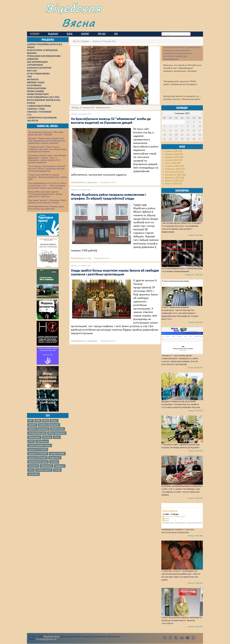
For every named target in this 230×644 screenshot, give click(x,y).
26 (170, 139)
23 (194, 135)
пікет (31, 470)
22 (188, 135)
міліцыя (54, 462)
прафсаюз (60, 466)
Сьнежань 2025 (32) (175, 169)
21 (182, 135)
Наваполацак (34, 437)
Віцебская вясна (51, 636)
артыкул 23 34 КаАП (38, 454)
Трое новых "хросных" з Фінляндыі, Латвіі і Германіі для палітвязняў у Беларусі (47, 201)
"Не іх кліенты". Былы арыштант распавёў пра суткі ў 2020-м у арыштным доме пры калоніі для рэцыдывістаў (47, 169)
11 (164, 130)
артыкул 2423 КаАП (37, 458)
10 (200, 126)
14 (182, 130)
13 (176, 130)
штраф (57, 470)
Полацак (47, 437)
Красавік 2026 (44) (174, 157)
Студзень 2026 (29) (174, 166)
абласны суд (42, 441)
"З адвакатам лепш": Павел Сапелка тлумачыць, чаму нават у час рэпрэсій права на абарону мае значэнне (47, 149)
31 (200, 139)
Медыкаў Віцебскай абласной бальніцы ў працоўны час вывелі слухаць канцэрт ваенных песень (181, 404)
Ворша (54, 421)
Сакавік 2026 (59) (174, 160)
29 (188, 139)
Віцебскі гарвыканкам (38, 429)
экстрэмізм (34, 474)
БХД (46, 421)
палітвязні (33, 466)
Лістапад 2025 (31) (174, 172)
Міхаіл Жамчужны (57, 433)
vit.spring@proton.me (46, 639)
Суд (89, 258)
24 (200, 135)
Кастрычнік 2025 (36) (176, 175)
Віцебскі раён (57, 429)
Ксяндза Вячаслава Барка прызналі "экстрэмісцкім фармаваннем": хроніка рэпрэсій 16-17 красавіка (45, 194)
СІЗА (31, 441)
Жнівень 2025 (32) (174, 181)
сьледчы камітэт (44, 470)
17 (200, 130)
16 (194, 130)
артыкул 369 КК (57, 454)
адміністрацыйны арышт (40, 445)
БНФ (38, 421)
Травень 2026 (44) (174, 154)
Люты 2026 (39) (173, 163)
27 (176, 139)
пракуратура (47, 466)
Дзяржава (92, 182)
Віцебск (32, 425)
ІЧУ (31, 421)
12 (170, 130)
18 (164, 135)
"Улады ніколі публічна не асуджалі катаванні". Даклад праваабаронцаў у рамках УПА (48, 177)
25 (164, 139)
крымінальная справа (38, 462)
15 (188, 130)
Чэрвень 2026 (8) (173, 151)
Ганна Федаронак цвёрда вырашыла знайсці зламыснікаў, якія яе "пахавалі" (182, 620)
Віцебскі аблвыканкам (49, 425)
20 (176, 135)
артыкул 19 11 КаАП (38, 449)
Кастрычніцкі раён (37, 433)
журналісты (55, 458)
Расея (57, 437)
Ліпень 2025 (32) (173, 184)
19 (170, 135)
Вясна (78, 23)
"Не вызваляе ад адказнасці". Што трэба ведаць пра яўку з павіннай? (46, 133)
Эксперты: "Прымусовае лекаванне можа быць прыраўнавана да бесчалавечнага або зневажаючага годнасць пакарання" (47, 141)
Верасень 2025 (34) (175, 178)
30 (194, 139)
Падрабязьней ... (109, 182)
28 (182, 139)
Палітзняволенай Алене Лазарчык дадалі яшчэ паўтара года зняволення (46, 208)
